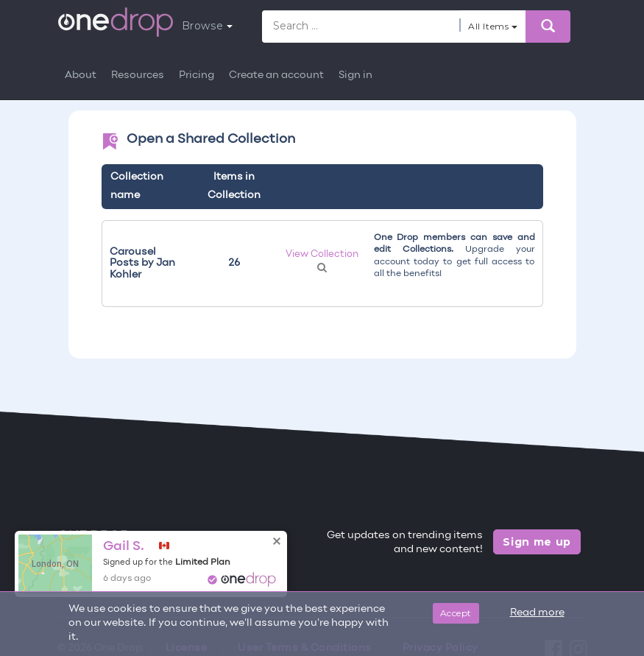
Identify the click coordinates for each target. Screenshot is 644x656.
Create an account (276, 75)
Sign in (355, 75)
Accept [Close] (456, 613)
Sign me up (537, 542)
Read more (537, 613)
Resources (138, 75)
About (81, 75)
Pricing (197, 75)
